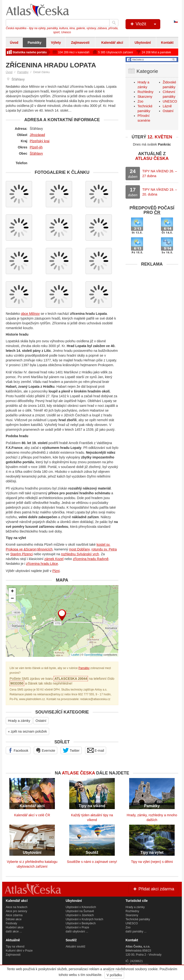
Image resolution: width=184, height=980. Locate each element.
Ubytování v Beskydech (81, 923)
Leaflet (75, 655)
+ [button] (12, 592)
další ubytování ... (77, 931)
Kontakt (167, 43)
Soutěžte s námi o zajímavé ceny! (92, 862)
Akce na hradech (17, 907)
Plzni (56, 571)
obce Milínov (30, 314)
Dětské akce (14, 919)
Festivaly (11, 923)
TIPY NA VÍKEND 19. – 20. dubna (160, 192)
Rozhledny (145, 92)
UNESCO (170, 101)
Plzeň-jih (36, 147)
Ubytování (143, 43)
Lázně (167, 106)
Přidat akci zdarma (153, 889)
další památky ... (136, 931)
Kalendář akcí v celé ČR (32, 815)
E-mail (96, 750)
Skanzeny (145, 97)
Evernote (46, 750)
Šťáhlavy (36, 153)
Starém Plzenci (22, 554)
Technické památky (138, 919)
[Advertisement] (152, 299)
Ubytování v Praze (77, 927)
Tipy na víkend (15, 947)
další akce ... (14, 931)
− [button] (12, 599)
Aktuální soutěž (75, 947)
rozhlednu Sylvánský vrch (80, 554)
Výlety (56, 43)
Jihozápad (37, 135)
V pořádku (114, 975)
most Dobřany (79, 549)
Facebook (18, 750)
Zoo (140, 101)
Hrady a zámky (19, 721)
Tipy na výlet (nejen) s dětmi (152, 862)
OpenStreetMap (93, 655)
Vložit (145, 24)
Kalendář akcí (112, 43)
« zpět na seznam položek (27, 731)
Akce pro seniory (16, 911)
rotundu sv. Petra (104, 549)
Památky (34, 43)
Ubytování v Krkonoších (81, 907)
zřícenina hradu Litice (42, 564)
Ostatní (41, 721)
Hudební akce (15, 927)
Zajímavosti (80, 43)
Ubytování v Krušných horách (84, 919)
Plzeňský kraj (40, 141)
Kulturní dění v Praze (19, 951)
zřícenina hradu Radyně (91, 559)
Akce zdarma (14, 915)
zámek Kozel (54, 559)
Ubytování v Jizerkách (80, 915)
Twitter (71, 750)
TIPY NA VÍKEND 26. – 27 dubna (160, 174)
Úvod (14, 43)
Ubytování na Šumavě (80, 911)
